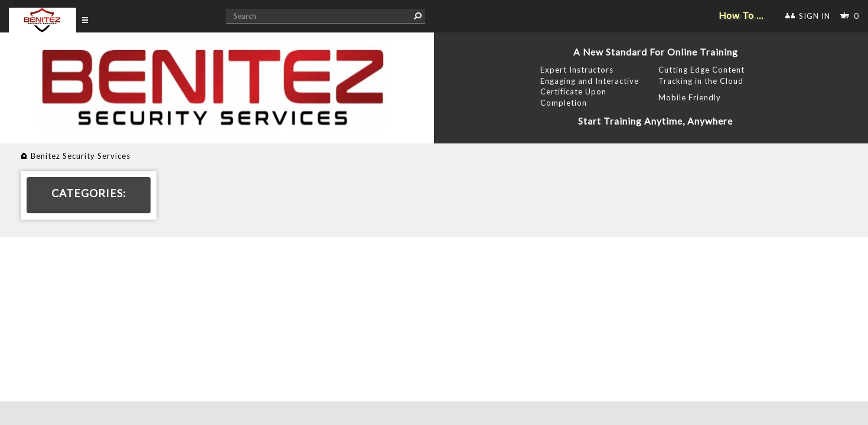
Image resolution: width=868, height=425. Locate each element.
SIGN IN (815, 16)
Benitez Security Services (81, 156)
